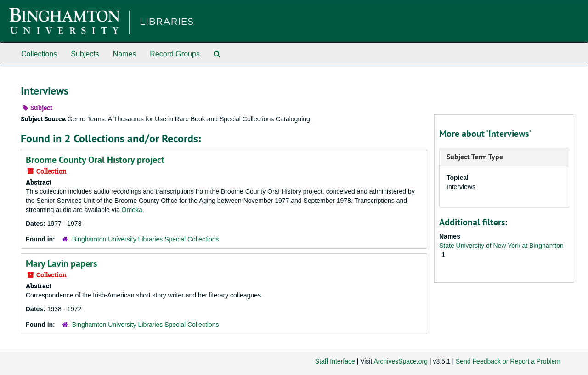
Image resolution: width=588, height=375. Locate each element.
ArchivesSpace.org (401, 361)
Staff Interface (335, 361)
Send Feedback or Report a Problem (508, 361)
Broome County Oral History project (95, 160)
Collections (39, 54)
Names (125, 54)
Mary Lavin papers (61, 263)
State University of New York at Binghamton (501, 246)
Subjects (85, 54)
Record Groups (175, 54)
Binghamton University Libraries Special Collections (146, 239)
